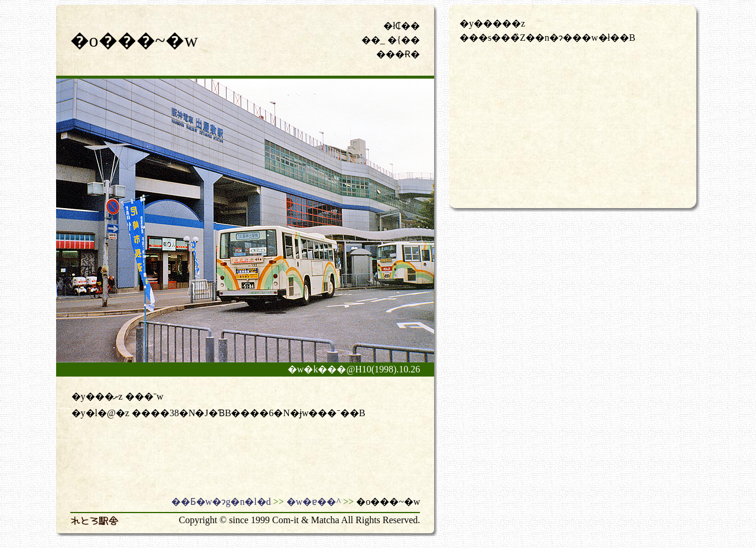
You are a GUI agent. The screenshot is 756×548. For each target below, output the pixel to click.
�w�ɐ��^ (314, 502)
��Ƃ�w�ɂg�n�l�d (221, 502)
